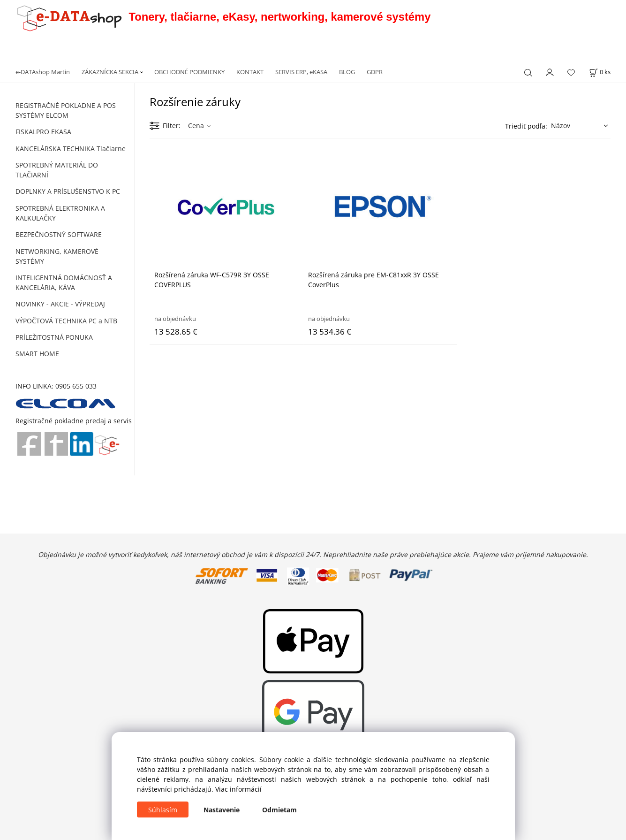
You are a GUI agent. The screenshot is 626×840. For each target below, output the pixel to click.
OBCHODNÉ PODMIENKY (189, 72)
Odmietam (279, 810)
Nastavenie (222, 810)
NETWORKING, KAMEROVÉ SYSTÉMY (57, 256)
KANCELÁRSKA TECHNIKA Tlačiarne (71, 149)
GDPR (375, 72)
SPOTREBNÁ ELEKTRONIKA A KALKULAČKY (60, 213)
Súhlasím (163, 810)
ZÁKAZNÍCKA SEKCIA (110, 72)
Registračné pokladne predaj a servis (74, 421)
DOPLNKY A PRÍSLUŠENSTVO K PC (68, 191)
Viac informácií (238, 789)
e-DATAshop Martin (43, 72)
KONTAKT (250, 72)
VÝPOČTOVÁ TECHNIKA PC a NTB (66, 321)
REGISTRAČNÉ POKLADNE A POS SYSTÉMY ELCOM (66, 110)
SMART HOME (37, 354)
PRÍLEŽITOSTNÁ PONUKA (54, 337)
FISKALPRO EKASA (43, 132)
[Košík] (600, 72)
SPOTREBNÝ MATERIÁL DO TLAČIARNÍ (57, 170)
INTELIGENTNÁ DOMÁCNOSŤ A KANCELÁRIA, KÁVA (64, 283)
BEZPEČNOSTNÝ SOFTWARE (59, 234)
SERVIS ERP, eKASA (301, 72)
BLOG (347, 72)
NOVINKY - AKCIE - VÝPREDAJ (60, 304)
